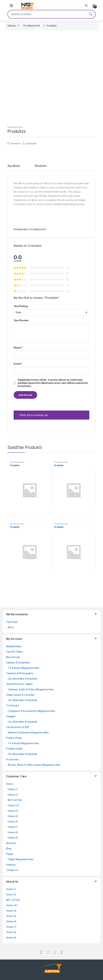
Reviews (41, 166)
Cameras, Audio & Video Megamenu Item (31, 689)
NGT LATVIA (15, 800)
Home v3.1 (13, 805)
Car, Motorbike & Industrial (22, 679)
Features (11, 865)
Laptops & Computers (18, 662)
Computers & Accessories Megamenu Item (31, 711)
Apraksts (14, 166)
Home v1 (13, 789)
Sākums (12, 25)
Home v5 (13, 816)
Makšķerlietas (14, 646)
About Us (11, 843)
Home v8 (13, 832)
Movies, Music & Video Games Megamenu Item (34, 765)
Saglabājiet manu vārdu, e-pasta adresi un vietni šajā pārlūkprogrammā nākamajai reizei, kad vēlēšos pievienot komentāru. (53, 383)
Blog (9, 848)
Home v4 (13, 811)
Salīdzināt (31, 143)
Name (18, 348)
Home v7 (13, 827)
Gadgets (11, 716)
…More (10, 627)
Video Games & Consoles (20, 695)
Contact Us (12, 870)
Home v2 (13, 795)
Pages (10, 854)
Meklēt (90, 14)
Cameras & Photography (20, 673)
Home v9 (13, 838)
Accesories (12, 759)
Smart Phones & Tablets (19, 684)
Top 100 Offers (14, 652)
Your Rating (21, 306)
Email (18, 364)
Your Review (21, 320)
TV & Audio (12, 706)
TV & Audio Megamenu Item (23, 668)
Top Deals (12, 622)
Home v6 (13, 822)
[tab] (14, 167)
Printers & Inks (14, 738)
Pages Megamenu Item (21, 859)
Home (9, 784)
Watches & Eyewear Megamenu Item (28, 732)
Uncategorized (31, 25)
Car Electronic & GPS (18, 727)
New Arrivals (13, 657)
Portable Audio (14, 749)
